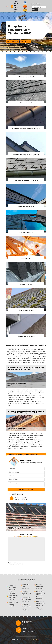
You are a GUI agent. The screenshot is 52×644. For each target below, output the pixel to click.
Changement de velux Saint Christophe (13, 604)
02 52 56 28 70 (16, 4)
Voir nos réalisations (13, 42)
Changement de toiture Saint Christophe (13, 598)
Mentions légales (36, 640)
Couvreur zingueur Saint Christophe (27, 593)
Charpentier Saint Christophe (26, 587)
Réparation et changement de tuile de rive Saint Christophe (41, 605)
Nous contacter (26, 42)
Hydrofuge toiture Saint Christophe (40, 587)
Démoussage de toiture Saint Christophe (27, 600)
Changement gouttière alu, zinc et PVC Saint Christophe (12, 589)
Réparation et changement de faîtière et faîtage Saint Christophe (41, 595)
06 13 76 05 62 (16, 9)
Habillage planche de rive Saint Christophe (27, 607)
